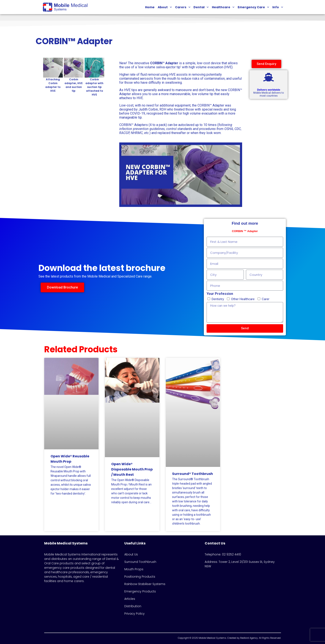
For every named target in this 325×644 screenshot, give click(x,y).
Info (278, 7)
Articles (130, 599)
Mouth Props (134, 569)
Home (150, 7)
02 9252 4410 (232, 554)
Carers (183, 7)
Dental (201, 7)
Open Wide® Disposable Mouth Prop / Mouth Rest (132, 469)
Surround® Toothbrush (193, 474)
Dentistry (218, 299)
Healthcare (223, 7)
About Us (131, 554)
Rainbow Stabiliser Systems (145, 584)
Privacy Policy (134, 614)
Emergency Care (253, 7)
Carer (266, 299)
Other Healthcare (243, 299)
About (165, 7)
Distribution (133, 606)
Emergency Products (140, 591)
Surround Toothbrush (140, 562)
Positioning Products (140, 577)
